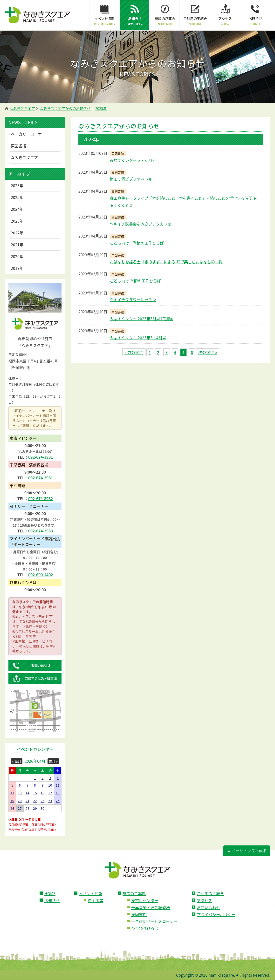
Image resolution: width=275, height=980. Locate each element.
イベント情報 (91, 893)
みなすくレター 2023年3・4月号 (138, 338)
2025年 (17, 197)
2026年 (17, 185)
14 (27, 793)
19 (12, 801)
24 (50, 801)
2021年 (17, 245)
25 (58, 801)
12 (12, 793)
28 (27, 808)
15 (35, 793)
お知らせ (52, 900)
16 (42, 793)
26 (12, 808)
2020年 (17, 256)
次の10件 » (208, 352)
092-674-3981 (41, 457)
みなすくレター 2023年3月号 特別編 (141, 319)
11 (58, 785)
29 (35, 808)
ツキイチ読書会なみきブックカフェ (141, 224)
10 (50, 785)
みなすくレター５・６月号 (133, 160)
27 (20, 808)
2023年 (17, 221)
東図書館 (19, 146)
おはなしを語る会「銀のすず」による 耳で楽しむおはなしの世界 (166, 262)
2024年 (17, 209)
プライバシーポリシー (216, 914)
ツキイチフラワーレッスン (133, 299)
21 (27, 801)
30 (42, 808)
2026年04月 (35, 761)
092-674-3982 (41, 498)
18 (58, 793)
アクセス (204, 900)
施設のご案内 (134, 893)
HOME (50, 893)
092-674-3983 (41, 531)
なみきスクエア (24, 157)
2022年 (17, 233)
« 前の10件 (134, 352)
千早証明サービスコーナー (154, 921)
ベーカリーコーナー (28, 134)
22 (35, 801)
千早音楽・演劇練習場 (151, 907)
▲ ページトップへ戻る (247, 851)
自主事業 (96, 900)
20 (20, 801)
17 (50, 793)
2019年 (17, 268)
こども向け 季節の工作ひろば (137, 243)
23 (42, 801)
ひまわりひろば (145, 928)
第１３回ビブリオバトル (131, 179)
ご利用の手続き (210, 893)
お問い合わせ (208, 907)
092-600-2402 (41, 575)
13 (20, 793)
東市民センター (145, 900)
